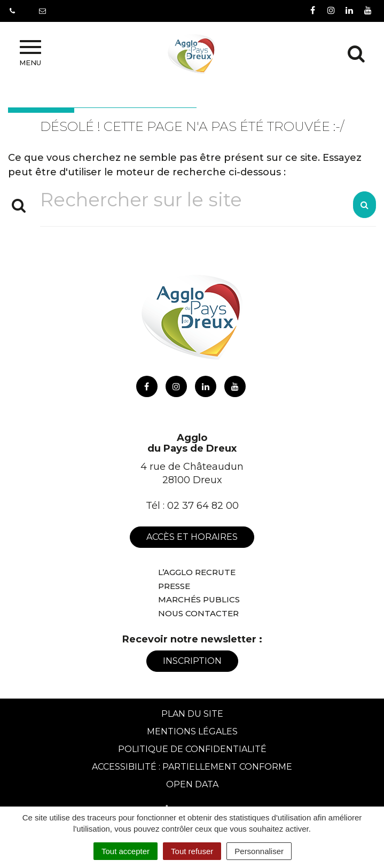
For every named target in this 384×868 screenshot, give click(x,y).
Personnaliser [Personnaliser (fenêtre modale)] (259, 851)
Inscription (192, 661)
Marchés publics (199, 599)
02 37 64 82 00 (203, 506)
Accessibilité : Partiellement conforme (192, 767)
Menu (30, 53)
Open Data (192, 784)
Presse (174, 586)
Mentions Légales (192, 731)
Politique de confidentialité (192, 749)
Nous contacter (198, 613)
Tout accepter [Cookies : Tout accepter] (126, 851)
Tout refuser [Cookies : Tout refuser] (192, 851)
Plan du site (192, 714)
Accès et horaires (192, 537)
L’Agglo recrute (197, 572)
